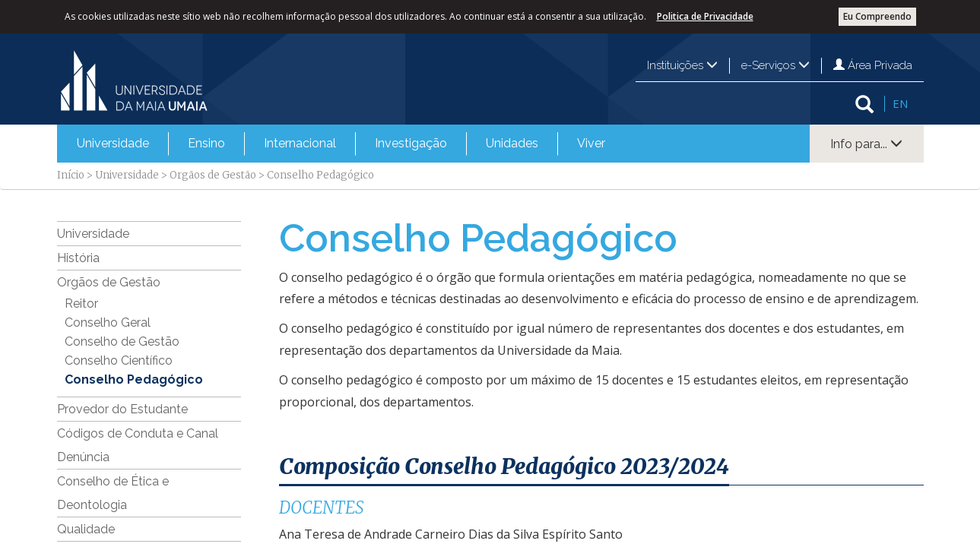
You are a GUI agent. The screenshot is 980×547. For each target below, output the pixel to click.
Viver (591, 143)
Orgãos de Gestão (213, 175)
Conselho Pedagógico (134, 379)
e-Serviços (775, 65)
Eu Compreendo (877, 16)
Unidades (512, 143)
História (78, 258)
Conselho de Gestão (122, 341)
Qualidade (86, 529)
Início (71, 175)
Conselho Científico (119, 360)
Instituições (682, 65)
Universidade (113, 143)
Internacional (300, 143)
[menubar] (341, 144)
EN (900, 103)
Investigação (411, 143)
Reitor (81, 304)
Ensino (206, 143)
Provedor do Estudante (122, 409)
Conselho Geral (108, 323)
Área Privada (873, 65)
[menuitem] (113, 144)
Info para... (866, 144)
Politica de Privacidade (705, 16)
